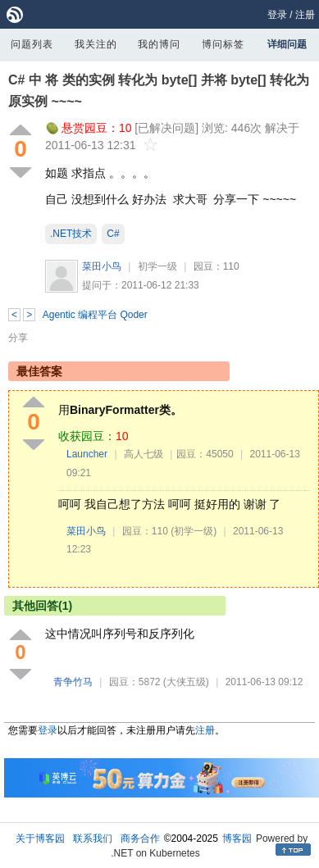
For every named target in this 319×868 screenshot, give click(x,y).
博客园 (237, 838)
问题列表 (32, 44)
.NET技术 (71, 234)
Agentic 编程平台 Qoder (95, 315)
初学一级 (157, 266)
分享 (18, 338)
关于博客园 (40, 838)
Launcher (87, 454)
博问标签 (223, 44)
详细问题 (287, 44)
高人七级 (144, 454)
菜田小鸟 (102, 266)
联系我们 (93, 838)
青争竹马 (73, 682)
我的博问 (159, 44)
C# (113, 234)
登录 (277, 15)
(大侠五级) (186, 682)
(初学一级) (194, 531)
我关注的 (96, 44)
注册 (305, 15)
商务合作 (140, 838)
